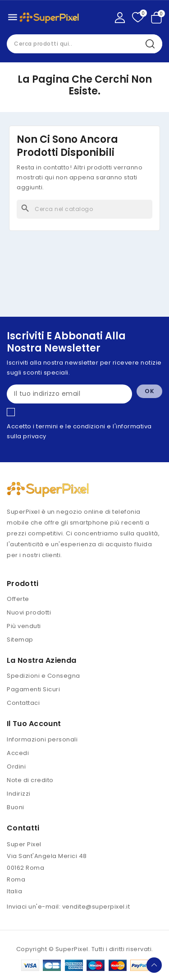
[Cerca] (84, 209)
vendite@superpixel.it (96, 907)
